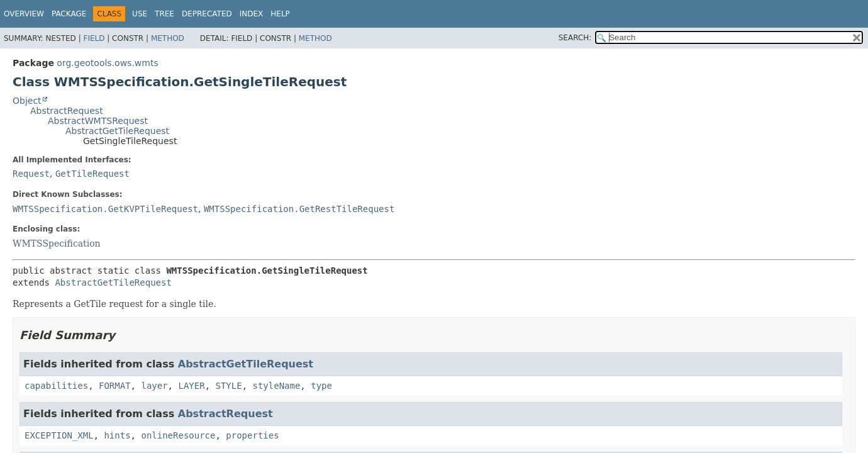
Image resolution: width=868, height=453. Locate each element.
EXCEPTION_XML (59, 435)
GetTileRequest (92, 174)
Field (94, 38)
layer (154, 386)
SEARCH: (575, 38)
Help (280, 14)
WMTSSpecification (57, 243)
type (321, 386)
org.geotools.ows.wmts (107, 63)
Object (27, 101)
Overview (24, 14)
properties (252, 435)
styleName (277, 386)
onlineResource (178, 435)
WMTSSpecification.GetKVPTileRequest (105, 209)
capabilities (56, 386)
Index (252, 14)
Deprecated (207, 14)
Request (31, 174)
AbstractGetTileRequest (117, 131)
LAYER (191, 386)
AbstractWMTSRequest (98, 121)
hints (117, 435)
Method (168, 38)
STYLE (228, 386)
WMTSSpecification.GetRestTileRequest (299, 209)
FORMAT (115, 386)
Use (140, 14)
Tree (164, 14)
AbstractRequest (67, 111)
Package (69, 14)
